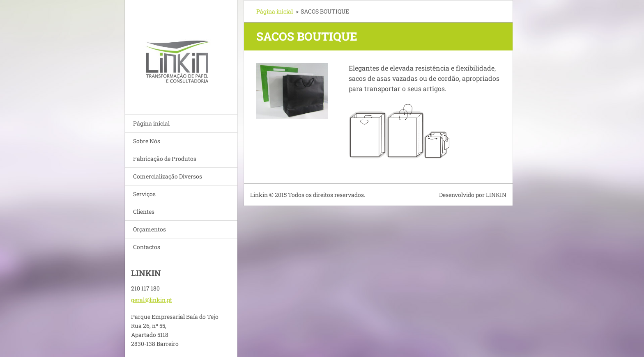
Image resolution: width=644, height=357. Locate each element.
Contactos (147, 247)
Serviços (144, 194)
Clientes (144, 212)
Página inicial (151, 123)
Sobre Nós (147, 141)
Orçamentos (149, 229)
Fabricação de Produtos (165, 159)
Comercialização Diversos (168, 176)
